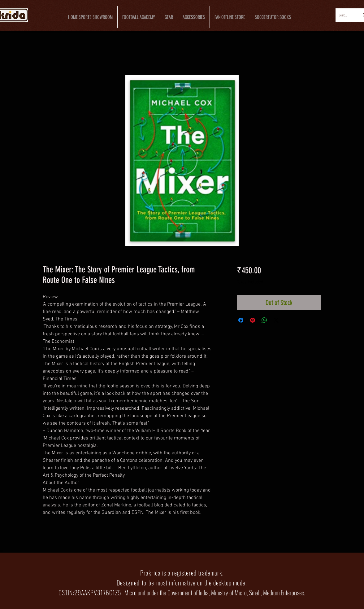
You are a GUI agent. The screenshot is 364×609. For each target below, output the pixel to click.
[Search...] (343, 15)
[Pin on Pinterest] (253, 320)
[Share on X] (276, 320)
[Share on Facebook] (241, 320)
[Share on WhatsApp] (264, 320)
